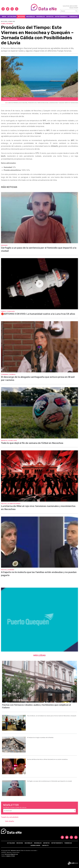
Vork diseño (10, 821)
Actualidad (12, 17)
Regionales (41, 17)
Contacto (45, 845)
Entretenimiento (61, 17)
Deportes (50, 17)
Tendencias (73, 17)
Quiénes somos (35, 845)
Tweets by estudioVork (10, 817)
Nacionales (31, 17)
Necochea (21, 17)
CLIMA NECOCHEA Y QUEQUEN (56, 103)
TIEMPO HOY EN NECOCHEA (71, 103)
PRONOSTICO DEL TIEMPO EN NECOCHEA (38, 103)
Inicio (4, 17)
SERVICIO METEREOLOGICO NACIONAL (18, 103)
